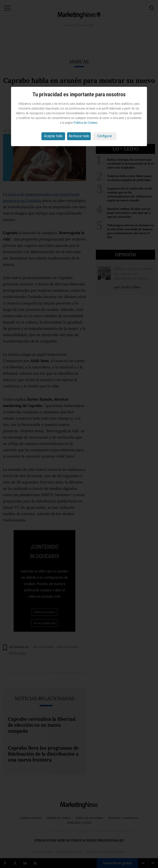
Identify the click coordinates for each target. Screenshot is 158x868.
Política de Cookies (86, 123)
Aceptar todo (53, 136)
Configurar (105, 136)
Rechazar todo (79, 136)
